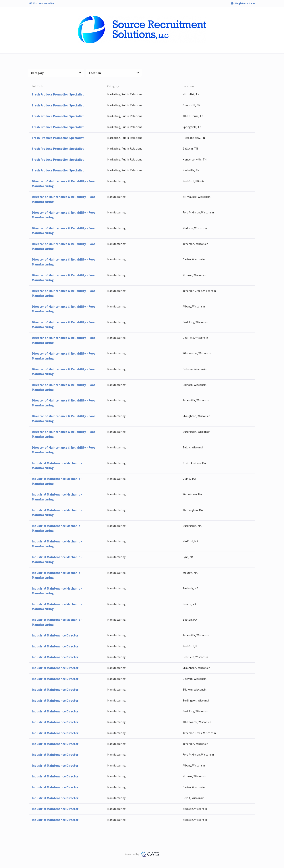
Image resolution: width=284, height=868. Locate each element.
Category (56, 73)
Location (114, 73)
